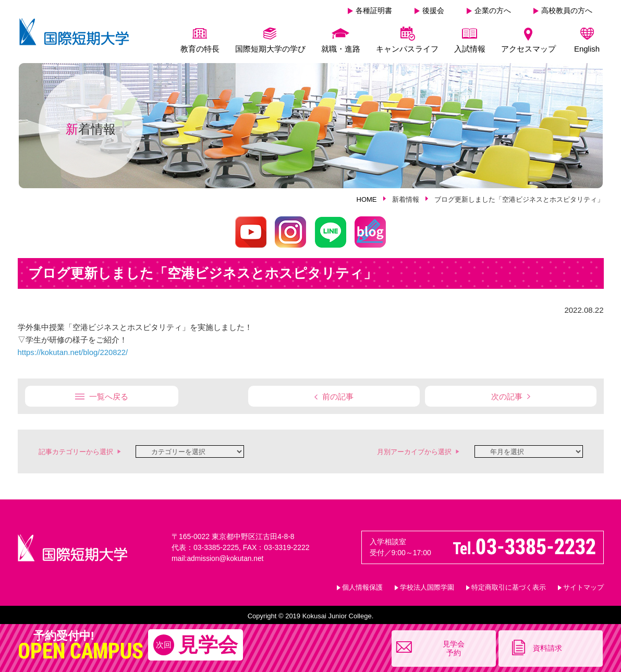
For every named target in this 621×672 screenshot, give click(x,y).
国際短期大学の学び (270, 49)
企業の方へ (493, 10)
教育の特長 (200, 49)
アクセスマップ (528, 49)
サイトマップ (583, 586)
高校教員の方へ (567, 10)
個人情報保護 (362, 586)
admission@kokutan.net (226, 557)
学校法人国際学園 (427, 586)
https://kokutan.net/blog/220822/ (74, 352)
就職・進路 (341, 49)
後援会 (433, 10)
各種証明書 (374, 10)
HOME (367, 199)
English (587, 49)
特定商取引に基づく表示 (509, 586)
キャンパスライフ (407, 49)
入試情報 (470, 49)
